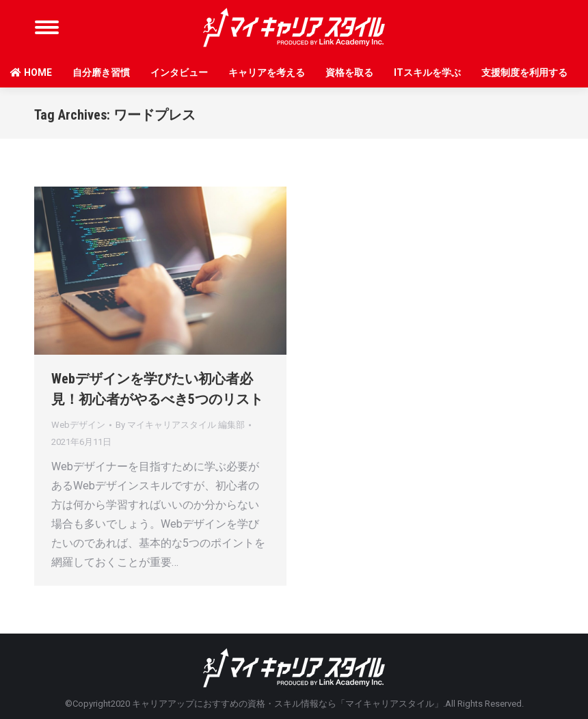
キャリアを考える (267, 72)
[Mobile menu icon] (47, 27)
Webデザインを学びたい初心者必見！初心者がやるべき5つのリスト (157, 389)
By (180, 425)
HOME (31, 72)
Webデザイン (78, 425)
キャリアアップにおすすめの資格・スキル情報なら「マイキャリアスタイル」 (288, 704)
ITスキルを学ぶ (427, 72)
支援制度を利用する (524, 72)
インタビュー (179, 72)
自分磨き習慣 (101, 72)
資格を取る (349, 72)
